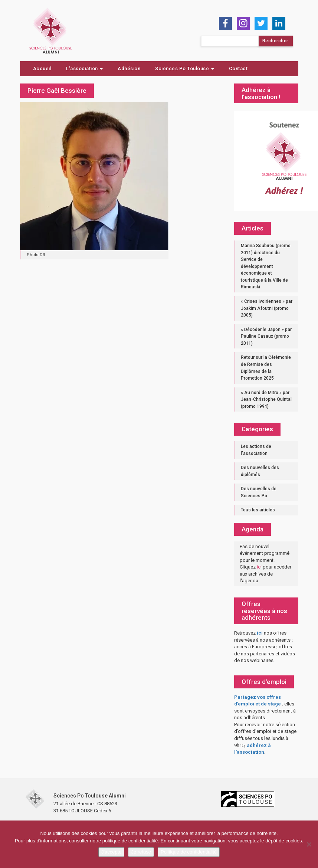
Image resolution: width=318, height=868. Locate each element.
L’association (84, 68)
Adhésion (129, 68)
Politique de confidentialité (189, 852)
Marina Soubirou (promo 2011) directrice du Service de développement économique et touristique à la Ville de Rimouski (266, 266)
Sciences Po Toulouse (185, 68)
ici (259, 567)
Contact (238, 68)
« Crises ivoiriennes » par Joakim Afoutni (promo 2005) (267, 308)
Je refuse (141, 852)
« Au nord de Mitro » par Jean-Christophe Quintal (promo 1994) (266, 399)
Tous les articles (258, 510)
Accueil (42, 68)
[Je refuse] (309, 844)
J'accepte (112, 852)
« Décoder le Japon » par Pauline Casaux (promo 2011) (266, 336)
